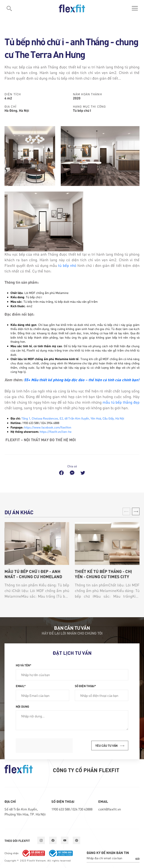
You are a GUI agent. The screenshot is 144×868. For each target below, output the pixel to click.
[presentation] (44, 746)
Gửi (137, 859)
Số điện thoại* (85, 686)
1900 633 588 (61, 809)
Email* (21, 686)
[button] (136, 511)
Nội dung (22, 706)
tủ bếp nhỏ (67, 265)
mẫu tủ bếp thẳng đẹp (121, 402)
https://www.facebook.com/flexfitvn (48, 427)
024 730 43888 (82, 809)
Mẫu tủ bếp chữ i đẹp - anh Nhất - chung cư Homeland (33, 574)
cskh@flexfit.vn (110, 809)
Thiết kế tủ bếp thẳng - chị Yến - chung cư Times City (103, 574)
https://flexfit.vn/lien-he (56, 432)
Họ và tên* (24, 665)
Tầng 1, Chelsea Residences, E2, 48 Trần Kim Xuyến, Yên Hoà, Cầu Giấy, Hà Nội (73, 418)
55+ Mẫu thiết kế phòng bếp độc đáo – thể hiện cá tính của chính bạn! (82, 380)
